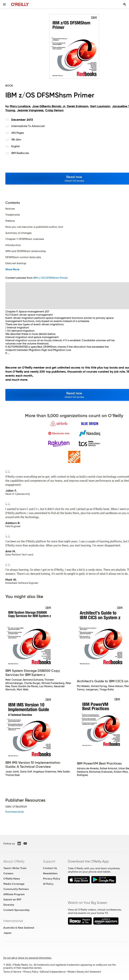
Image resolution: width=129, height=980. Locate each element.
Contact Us (50, 868)
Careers (8, 873)
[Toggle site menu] (4, 4)
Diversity (9, 905)
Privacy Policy (52, 879)
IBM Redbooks (20, 153)
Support (49, 861)
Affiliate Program (14, 894)
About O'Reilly (14, 861)
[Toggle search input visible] (125, 4)
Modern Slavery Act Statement (84, 972)
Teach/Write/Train (15, 868)
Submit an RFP (12, 899)
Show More (12, 269)
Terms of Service (12, 972)
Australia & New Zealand (19, 928)
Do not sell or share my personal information (27, 958)
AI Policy (48, 884)
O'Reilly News (12, 879)
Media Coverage (14, 884)
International (13, 921)
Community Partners (16, 889)
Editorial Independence (53, 972)
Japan (7, 933)
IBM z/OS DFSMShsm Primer (50, 278)
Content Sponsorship (16, 910)
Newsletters (50, 873)
